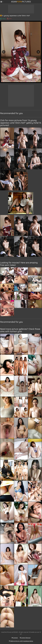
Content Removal (25, 638)
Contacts (15, 638)
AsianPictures (21, 2)
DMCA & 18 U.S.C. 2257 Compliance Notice (21, 641)
